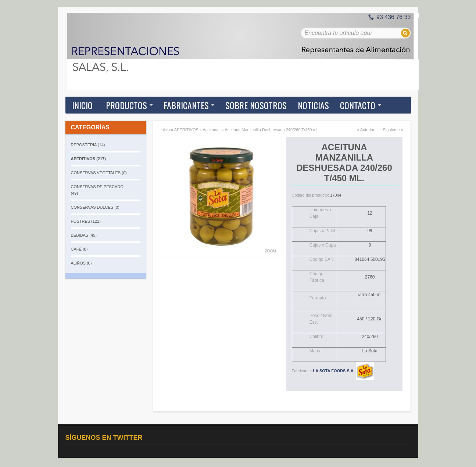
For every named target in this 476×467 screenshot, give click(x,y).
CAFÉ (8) (79, 249)
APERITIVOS (186, 130)
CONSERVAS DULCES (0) (95, 207)
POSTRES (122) (86, 221)
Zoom (271, 251)
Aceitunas (211, 130)
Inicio (82, 105)
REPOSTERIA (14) (88, 145)
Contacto (358, 105)
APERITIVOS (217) (88, 159)
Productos (126, 105)
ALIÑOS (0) (81, 263)
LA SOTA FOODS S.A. (344, 371)
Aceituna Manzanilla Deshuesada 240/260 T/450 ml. (271, 130)
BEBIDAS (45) (84, 235)
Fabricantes (186, 105)
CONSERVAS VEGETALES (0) (99, 173)
